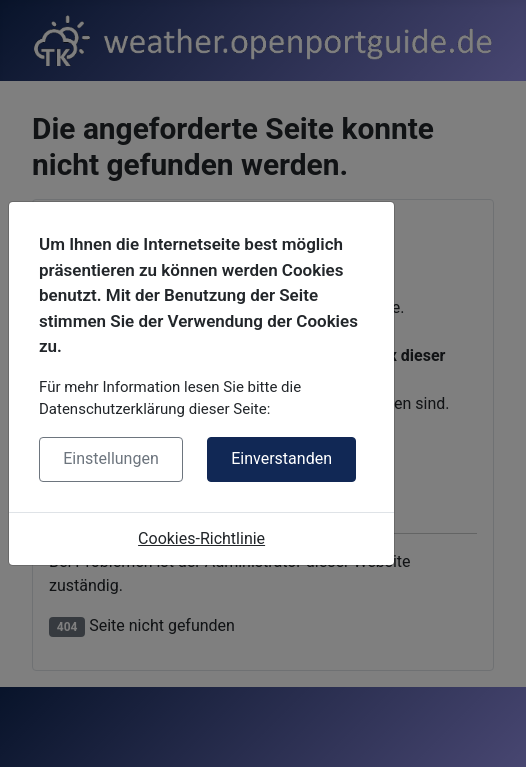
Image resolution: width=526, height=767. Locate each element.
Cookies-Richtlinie (201, 538)
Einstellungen (111, 458)
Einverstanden (281, 458)
